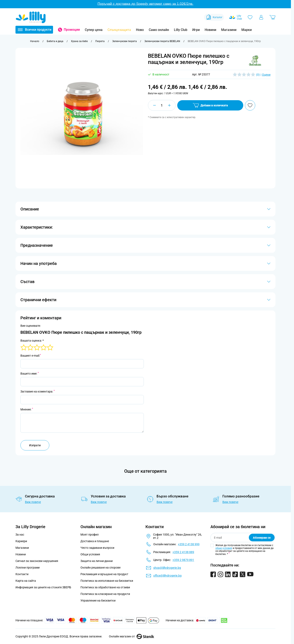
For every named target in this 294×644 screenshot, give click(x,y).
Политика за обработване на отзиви (105, 587)
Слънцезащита (119, 30)
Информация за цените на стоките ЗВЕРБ (43, 587)
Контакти (22, 574)
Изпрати (35, 445)
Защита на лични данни (97, 561)
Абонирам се (262, 538)
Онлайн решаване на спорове (100, 568)
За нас (20, 535)
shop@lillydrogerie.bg (167, 568)
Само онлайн (159, 30)
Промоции (72, 30)
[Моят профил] (261, 17)
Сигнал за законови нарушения (37, 561)
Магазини (229, 30)
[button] (255, 61)
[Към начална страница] (35, 41)
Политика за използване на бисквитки (107, 581)
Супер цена (94, 30)
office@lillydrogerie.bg (167, 576)
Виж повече (33, 502)
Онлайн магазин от (132, 636)
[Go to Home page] (31, 17)
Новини (210, 30)
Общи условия (90, 554)
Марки (247, 30)
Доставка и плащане (95, 541)
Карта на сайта (26, 581)
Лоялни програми (28, 568)
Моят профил (90, 535)
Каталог (214, 17)
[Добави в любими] (250, 105)
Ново (140, 30)
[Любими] (250, 17)
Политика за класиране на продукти (105, 594)
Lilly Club (181, 30)
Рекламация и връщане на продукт (105, 574)
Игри (196, 30)
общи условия (224, 548)
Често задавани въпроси (97, 548)
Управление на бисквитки (98, 601)
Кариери (21, 541)
